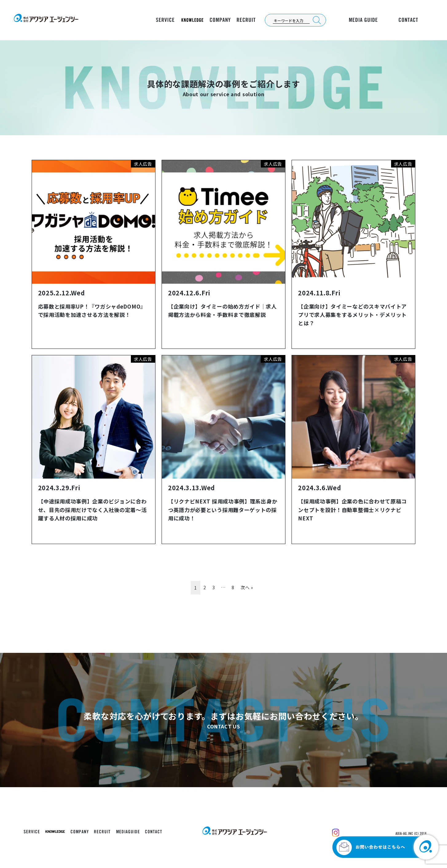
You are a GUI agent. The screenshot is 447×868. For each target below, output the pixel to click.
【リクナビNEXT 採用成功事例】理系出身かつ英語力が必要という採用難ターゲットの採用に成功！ (223, 509)
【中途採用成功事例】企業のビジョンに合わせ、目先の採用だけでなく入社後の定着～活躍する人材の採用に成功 (92, 509)
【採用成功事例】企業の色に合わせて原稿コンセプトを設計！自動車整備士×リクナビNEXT (352, 509)
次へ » (247, 587)
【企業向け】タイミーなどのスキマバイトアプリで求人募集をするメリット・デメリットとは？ (352, 315)
